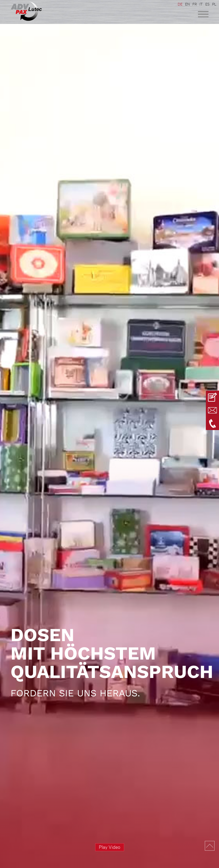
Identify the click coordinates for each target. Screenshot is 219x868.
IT (201, 4)
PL (214, 4)
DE (180, 4)
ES (207, 4)
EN (187, 4)
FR (195, 4)
